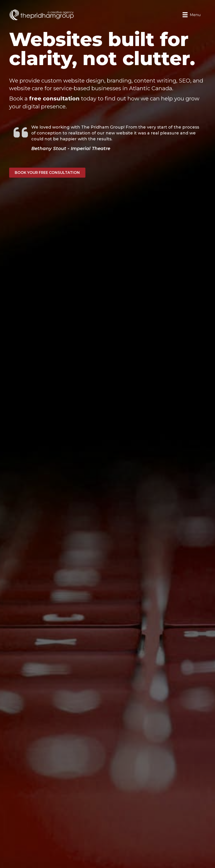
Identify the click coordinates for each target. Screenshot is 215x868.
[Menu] (192, 15)
